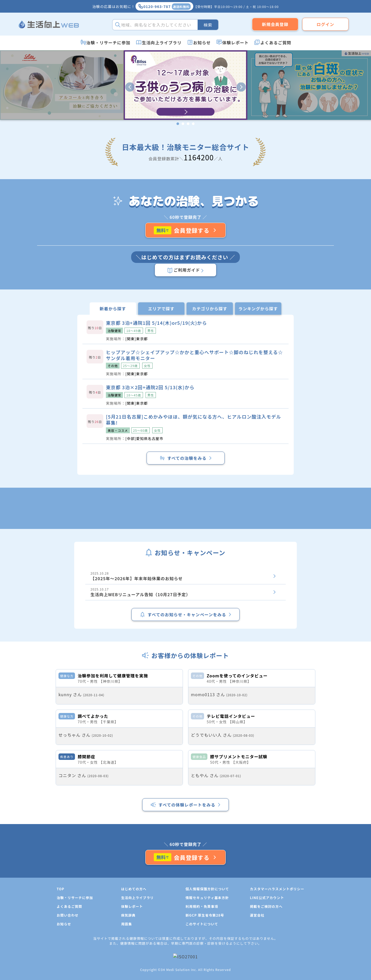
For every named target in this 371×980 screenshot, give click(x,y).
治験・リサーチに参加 (108, 43)
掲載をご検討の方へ (266, 963)
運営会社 (257, 972)
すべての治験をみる (185, 458)
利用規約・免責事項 (202, 963)
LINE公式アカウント (267, 954)
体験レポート (236, 43)
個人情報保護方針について (207, 946)
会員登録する (186, 230)
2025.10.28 (185, 576)
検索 (208, 25)
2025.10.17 (185, 592)
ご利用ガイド (185, 270)
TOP (61, 946)
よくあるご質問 (276, 43)
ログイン (325, 24)
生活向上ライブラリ (162, 43)
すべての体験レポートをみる (185, 861)
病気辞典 (128, 972)
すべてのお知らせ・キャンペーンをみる (185, 614)
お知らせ (202, 43)
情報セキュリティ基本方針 (207, 954)
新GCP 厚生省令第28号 (205, 972)
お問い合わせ (68, 972)
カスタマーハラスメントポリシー (277, 946)
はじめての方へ (134, 946)
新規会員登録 (275, 24)
